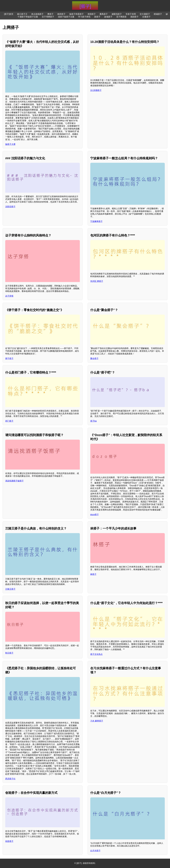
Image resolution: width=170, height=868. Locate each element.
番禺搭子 (104, 14)
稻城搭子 (158, 14)
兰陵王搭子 (10, 589)
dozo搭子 (95, 515)
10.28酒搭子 (96, 90)
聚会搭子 (94, 358)
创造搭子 (9, 841)
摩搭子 (50, 14)
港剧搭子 (134, 17)
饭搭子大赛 (10, 144)
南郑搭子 (61, 14)
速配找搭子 (117, 14)
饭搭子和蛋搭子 (76, 14)
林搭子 (93, 574)
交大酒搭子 (145, 14)
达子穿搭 (9, 296)
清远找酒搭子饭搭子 (14, 481)
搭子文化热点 (96, 654)
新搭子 (97, 17)
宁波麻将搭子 (96, 221)
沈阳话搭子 (10, 207)
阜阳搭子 (92, 14)
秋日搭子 (9, 653)
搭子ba (94, 421)
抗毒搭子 (146, 17)
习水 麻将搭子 (97, 721)
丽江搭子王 (22, 14)
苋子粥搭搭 (121, 17)
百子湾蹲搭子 (48, 17)
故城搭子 (108, 17)
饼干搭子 (9, 358)
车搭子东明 (131, 14)
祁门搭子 (9, 421)
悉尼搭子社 (10, 779)
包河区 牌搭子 (97, 281)
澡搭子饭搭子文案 (66, 17)
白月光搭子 (95, 851)
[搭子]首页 (9, 14)
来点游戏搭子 (37, 14)
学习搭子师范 (84, 17)
